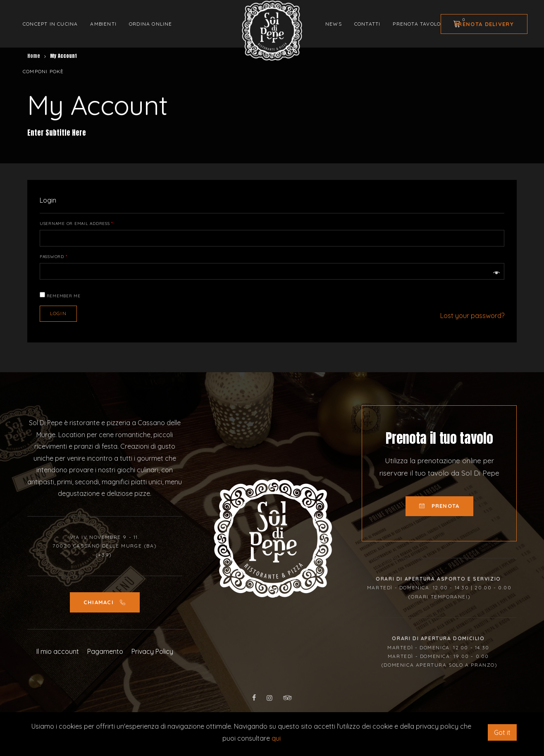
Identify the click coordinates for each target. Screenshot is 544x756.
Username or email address (76, 224)
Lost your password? (472, 316)
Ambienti (103, 24)
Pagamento (105, 651)
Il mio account (58, 651)
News (334, 24)
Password (54, 257)
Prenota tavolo (417, 24)
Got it (502, 732)
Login (58, 313)
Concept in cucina (50, 24)
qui (276, 738)
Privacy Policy (152, 651)
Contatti (367, 24)
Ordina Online (151, 24)
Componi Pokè (43, 71)
